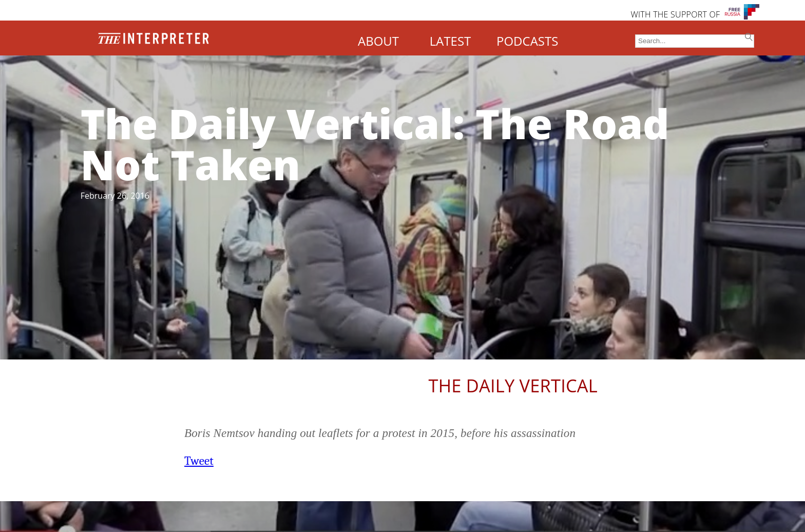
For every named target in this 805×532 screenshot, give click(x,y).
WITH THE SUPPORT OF (675, 14)
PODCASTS (527, 41)
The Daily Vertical (513, 385)
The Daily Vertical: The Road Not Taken (375, 144)
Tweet (199, 461)
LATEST (451, 41)
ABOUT (378, 41)
